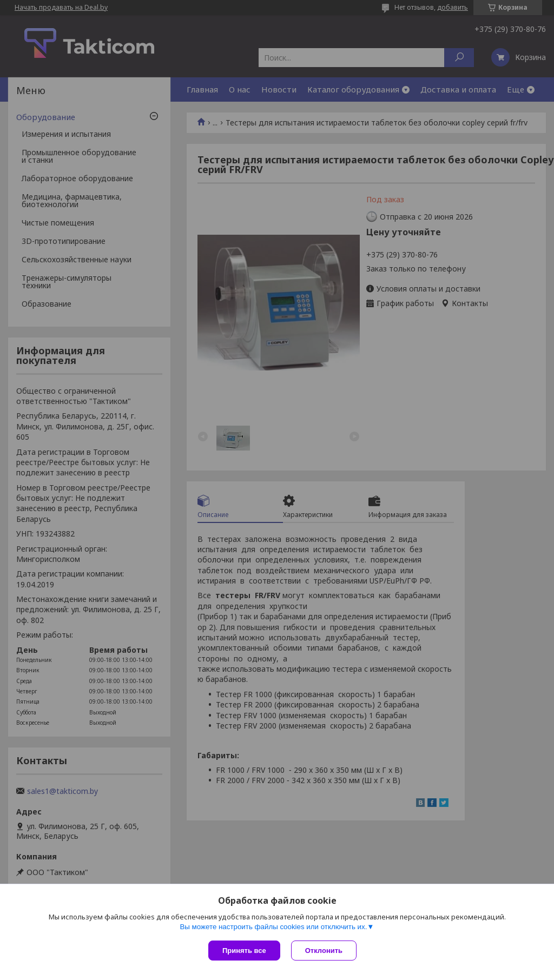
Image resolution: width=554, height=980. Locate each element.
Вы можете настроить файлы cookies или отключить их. (273, 927)
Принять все (244, 951)
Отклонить (324, 951)
